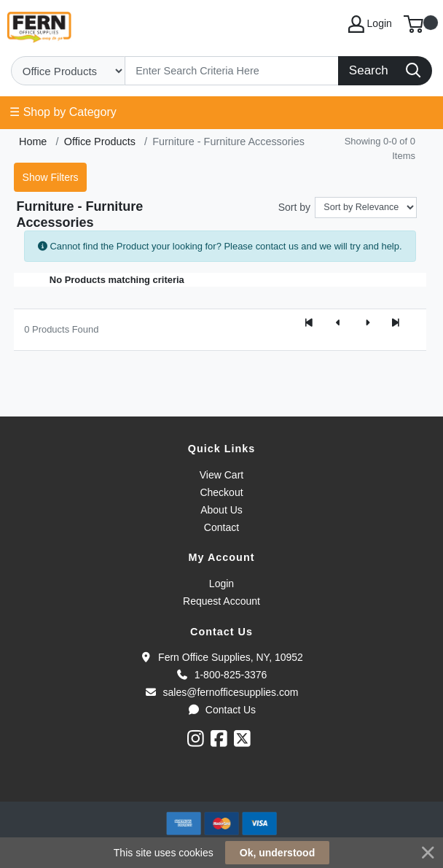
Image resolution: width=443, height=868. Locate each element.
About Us (221, 510)
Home (33, 142)
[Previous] (338, 324)
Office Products (100, 142)
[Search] (232, 71)
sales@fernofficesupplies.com (222, 692)
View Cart (221, 475)
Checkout (221, 492)
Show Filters (51, 177)
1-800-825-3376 (222, 675)
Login (221, 584)
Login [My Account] (370, 24)
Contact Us (221, 710)
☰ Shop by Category (63, 112)
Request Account (221, 601)
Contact (221, 527)
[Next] (367, 324)
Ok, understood (277, 853)
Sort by (294, 207)
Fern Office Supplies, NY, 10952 (221, 657)
